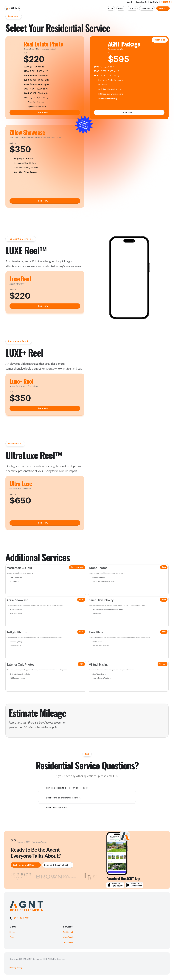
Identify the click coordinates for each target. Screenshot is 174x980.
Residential (68, 932)
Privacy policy (16, 968)
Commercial (68, 942)
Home (12, 932)
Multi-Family (68, 937)
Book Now (130, 2)
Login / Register (142, 2)
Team (12, 937)
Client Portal (154, 2)
